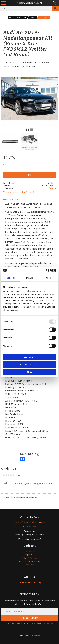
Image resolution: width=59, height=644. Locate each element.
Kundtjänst (30, 551)
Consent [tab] (11, 278)
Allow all (30, 357)
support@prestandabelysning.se (30, 522)
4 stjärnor (11, 475)
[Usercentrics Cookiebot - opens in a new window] (45, 271)
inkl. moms (35, 636)
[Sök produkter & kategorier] (26, 8)
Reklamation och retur (30, 561)
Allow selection (30, 365)
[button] (4, 3)
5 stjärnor (13, 475)
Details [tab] (30, 278)
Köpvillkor (30, 555)
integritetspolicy (47, 623)
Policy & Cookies (30, 558)
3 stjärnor (9, 475)
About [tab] (49, 278)
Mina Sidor (30, 565)
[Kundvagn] (55, 3)
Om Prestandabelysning (30, 582)
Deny (30, 372)
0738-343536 (30, 527)
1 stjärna (4, 475)
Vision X (52, 188)
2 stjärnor (6, 475)
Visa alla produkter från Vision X (19, 192)
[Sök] (55, 8)
